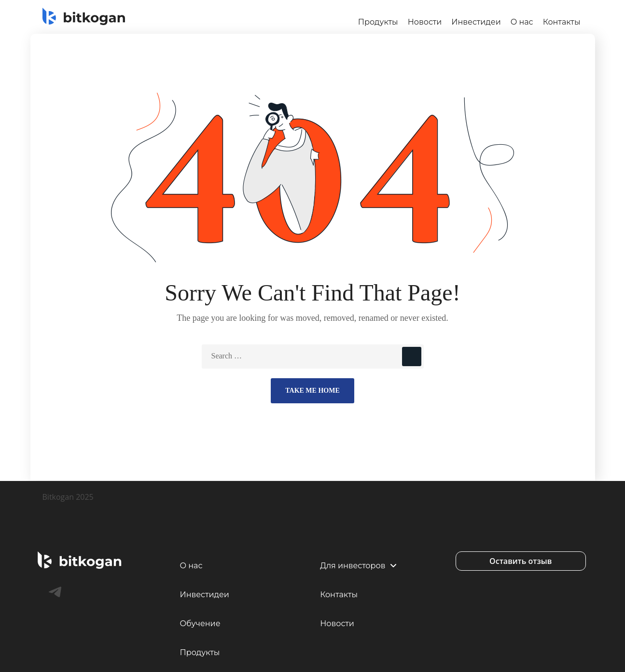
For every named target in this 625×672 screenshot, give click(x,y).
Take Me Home (312, 391)
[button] (521, 561)
